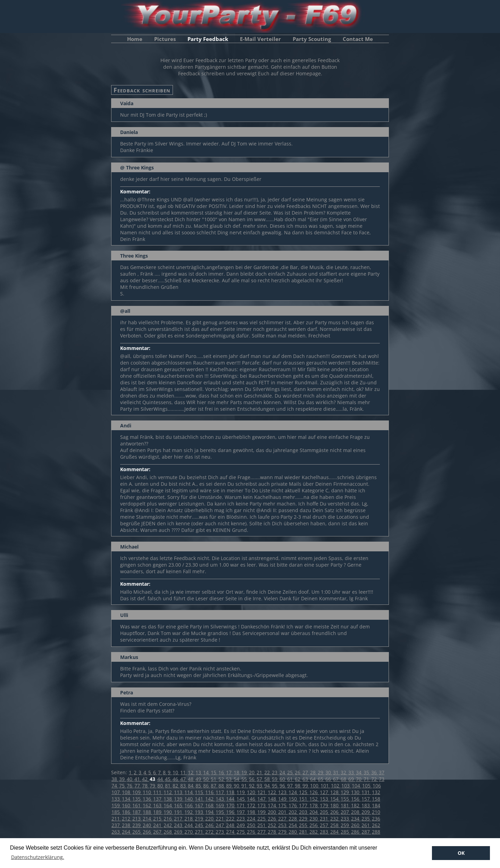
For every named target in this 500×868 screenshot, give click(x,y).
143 (220, 799)
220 (210, 819)
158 (376, 799)
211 (116, 819)
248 (231, 825)
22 (268, 772)
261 (366, 825)
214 (148, 819)
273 (220, 832)
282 (314, 832)
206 (335, 812)
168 (210, 805)
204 (314, 812)
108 (127, 792)
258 (335, 825)
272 (210, 832)
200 (273, 812)
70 (359, 779)
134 (127, 799)
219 (200, 819)
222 (231, 819)
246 (210, 825)
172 (252, 805)
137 (158, 799)
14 (207, 772)
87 (214, 786)
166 (189, 805)
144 (231, 799)
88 (222, 786)
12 (191, 772)
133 (116, 799)
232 (335, 819)
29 (321, 772)
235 (366, 819)
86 (207, 786)
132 (376, 792)
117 (220, 792)
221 (220, 819)
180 (335, 805)
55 (245, 779)
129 (345, 792)
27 (306, 772)
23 (275, 772)
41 (138, 779)
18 (237, 772)
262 (376, 825)
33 (352, 772)
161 (137, 805)
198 (252, 812)
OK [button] (461, 853)
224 (252, 819)
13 (199, 772)
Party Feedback (208, 39)
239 (137, 825)
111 (158, 792)
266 (148, 832)
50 (207, 779)
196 (231, 812)
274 (231, 832)
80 (161, 786)
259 (345, 825)
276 (252, 832)
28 (314, 772)
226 (273, 819)
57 (260, 779)
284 (335, 832)
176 (293, 805)
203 (304, 812)
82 (176, 786)
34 (359, 772)
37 (382, 772)
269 (179, 832)
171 (241, 805)
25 (291, 772)
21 (260, 772)
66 (329, 779)
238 (127, 825)
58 (268, 779)
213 (137, 819)
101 (325, 786)
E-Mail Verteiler (260, 39)
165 (179, 805)
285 (345, 832)
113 (179, 792)
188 (148, 812)
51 (214, 779)
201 (283, 812)
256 (314, 825)
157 (366, 799)
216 (168, 819)
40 (130, 779)
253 (283, 825)
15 (214, 772)
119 (241, 792)
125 (304, 792)
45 (168, 779)
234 (356, 819)
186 (127, 812)
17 (230, 772)
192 (189, 812)
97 (291, 786)
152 (314, 799)
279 (283, 832)
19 (245, 772)
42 (145, 779)
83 (184, 786)
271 (200, 832)
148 (273, 799)
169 (220, 805)
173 (262, 805)
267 (158, 832)
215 (158, 819)
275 (241, 832)
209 (366, 812)
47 (184, 779)
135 (137, 799)
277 (262, 832)
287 (366, 832)
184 (376, 805)
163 (158, 805)
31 (336, 772)
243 (179, 825)
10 (176, 772)
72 (375, 779)
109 (137, 792)
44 (161, 779)
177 (304, 805)
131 (366, 792)
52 (222, 779)
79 (153, 786)
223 (241, 819)
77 (138, 786)
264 (127, 832)
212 (127, 819)
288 (376, 832)
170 (231, 805)
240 (148, 825)
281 (304, 832)
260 (356, 825)
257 (325, 825)
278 (273, 832)
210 (376, 812)
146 (252, 799)
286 (356, 832)
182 (356, 805)
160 (127, 805)
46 (176, 779)
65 (321, 779)
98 (298, 786)
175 (283, 805)
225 (262, 819)
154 (335, 799)
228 (293, 819)
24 (283, 772)
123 (283, 792)
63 (306, 779)
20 (252, 772)
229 (304, 819)
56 (252, 779)
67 (336, 779)
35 (367, 772)
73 (382, 779)
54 (237, 779)
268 (168, 832)
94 (268, 786)
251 (262, 825)
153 (325, 799)
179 (325, 805)
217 (179, 819)
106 (377, 786)
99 (306, 786)
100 (315, 786)
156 (356, 799)
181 (345, 805)
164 (168, 805)
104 (357, 786)
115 (200, 792)
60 (283, 779)
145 (241, 799)
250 (252, 825)
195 (220, 812)
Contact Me (358, 39)
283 (325, 832)
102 (336, 786)
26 (298, 772)
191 (179, 812)
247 (220, 825)
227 (283, 819)
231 (325, 819)
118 (231, 792)
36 (375, 772)
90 (237, 786)
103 (346, 786)
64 (314, 779)
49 (199, 779)
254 (293, 825)
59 (275, 779)
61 (291, 779)
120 (252, 792)
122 (273, 792)
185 (116, 812)
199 (262, 812)
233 (345, 819)
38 (115, 779)
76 (130, 786)
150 (293, 799)
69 (352, 779)
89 (230, 786)
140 (189, 799)
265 (137, 832)
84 (191, 786)
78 (145, 786)
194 (210, 812)
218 (189, 819)
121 (262, 792)
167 (200, 805)
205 (325, 812)
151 (304, 799)
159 (116, 805)
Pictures (165, 39)
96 (283, 786)
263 (116, 832)
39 (123, 779)
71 (367, 779)
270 (189, 832)
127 (325, 792)
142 (210, 799)
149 (283, 799)
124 (293, 792)
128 (335, 792)
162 (148, 805)
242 (168, 825)
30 (329, 772)
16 (222, 772)
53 (230, 779)
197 (241, 812)
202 (293, 812)
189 (158, 812)
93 (260, 786)
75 (123, 786)
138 (168, 799)
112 (168, 792)
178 (314, 805)
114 (189, 792)
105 (367, 786)
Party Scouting (312, 39)
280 (293, 832)
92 (252, 786)
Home (135, 39)
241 (158, 825)
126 (314, 792)
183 (366, 805)
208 (356, 812)
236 (376, 819)
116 (210, 792)
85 (199, 786)
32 (344, 772)
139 (179, 799)
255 (304, 825)
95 (275, 786)
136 (148, 799)
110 (148, 792)
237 (116, 825)
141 (200, 799)
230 (314, 819)
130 (356, 792)
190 (168, 812)
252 (273, 825)
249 (241, 825)
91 (245, 786)
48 (191, 779)
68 (344, 779)
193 (200, 812)
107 (116, 792)
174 (273, 805)
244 (189, 825)
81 (168, 786)
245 (200, 825)
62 (298, 779)
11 (184, 772)
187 (137, 812)
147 (262, 799)
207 (345, 812)
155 (345, 799)
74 (115, 786)
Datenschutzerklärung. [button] (38, 857)
